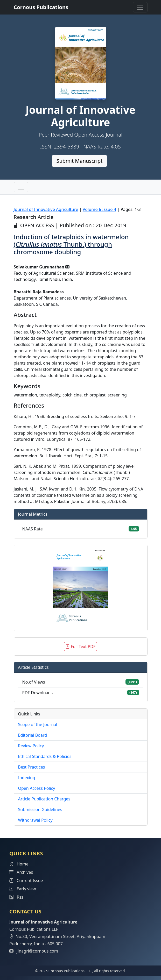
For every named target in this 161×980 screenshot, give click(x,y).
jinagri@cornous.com (37, 951)
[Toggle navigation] (140, 7)
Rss (16, 897)
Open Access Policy (37, 788)
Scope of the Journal (38, 725)
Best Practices (32, 767)
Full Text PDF (80, 647)
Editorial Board (33, 735)
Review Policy (31, 746)
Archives (21, 872)
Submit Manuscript (79, 161)
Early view (23, 889)
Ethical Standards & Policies (45, 756)
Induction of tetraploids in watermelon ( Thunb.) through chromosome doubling (71, 244)
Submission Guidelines (40, 809)
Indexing (27, 778)
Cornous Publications (41, 7)
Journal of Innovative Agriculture (46, 209)
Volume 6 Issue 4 (99, 209)
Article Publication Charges (44, 799)
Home (19, 864)
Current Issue (26, 880)
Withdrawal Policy (35, 820)
